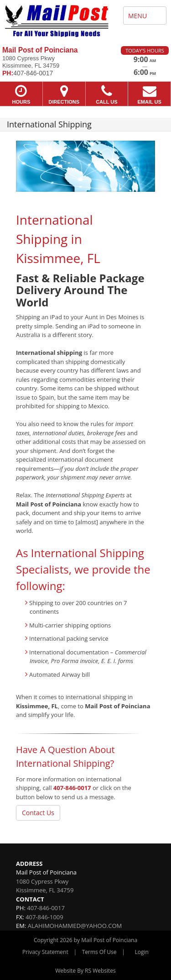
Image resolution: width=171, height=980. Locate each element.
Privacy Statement (45, 952)
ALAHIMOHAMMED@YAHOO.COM (75, 926)
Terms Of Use (99, 952)
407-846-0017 (72, 788)
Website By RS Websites (85, 971)
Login (142, 952)
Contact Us (38, 813)
